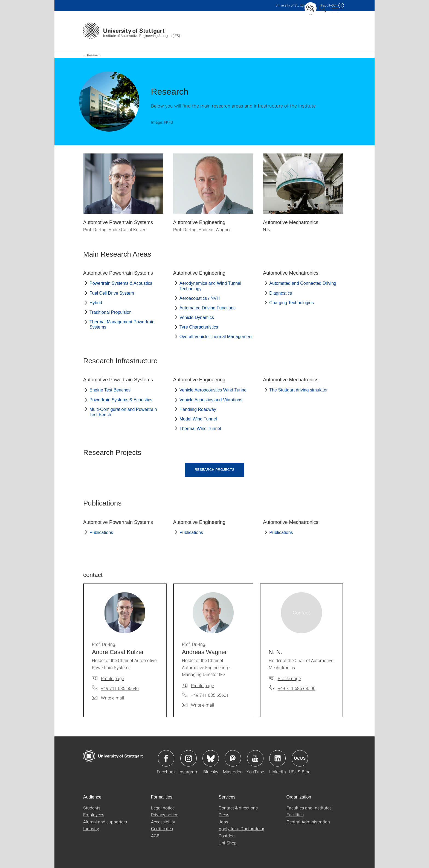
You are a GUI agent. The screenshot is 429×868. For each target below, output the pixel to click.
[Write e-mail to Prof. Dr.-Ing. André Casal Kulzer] (108, 698)
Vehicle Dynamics (197, 317)
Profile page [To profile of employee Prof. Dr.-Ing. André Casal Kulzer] (112, 678)
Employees (94, 815)
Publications (101, 532)
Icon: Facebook (166, 758)
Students (92, 808)
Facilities (295, 815)
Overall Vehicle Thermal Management (216, 337)
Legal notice (163, 808)
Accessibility (163, 822)
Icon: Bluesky (211, 758)
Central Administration (308, 822)
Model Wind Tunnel (198, 419)
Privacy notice (165, 815)
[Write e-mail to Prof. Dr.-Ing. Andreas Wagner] (198, 705)
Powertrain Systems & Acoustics (121, 283)
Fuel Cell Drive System (112, 293)
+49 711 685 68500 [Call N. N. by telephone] (297, 688)
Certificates (162, 828)
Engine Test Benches (110, 390)
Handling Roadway (198, 409)
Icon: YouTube (255, 758)
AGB (155, 836)
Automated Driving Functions (208, 308)
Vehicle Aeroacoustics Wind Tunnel (214, 390)
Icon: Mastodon (233, 758)
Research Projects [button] (214, 470)
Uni (292, 5)
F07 (328, 5)
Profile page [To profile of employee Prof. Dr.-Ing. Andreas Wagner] (202, 685)
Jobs (223, 822)
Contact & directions (238, 808)
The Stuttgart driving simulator (298, 390)
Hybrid (96, 303)
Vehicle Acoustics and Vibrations (211, 400)
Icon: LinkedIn (277, 758)
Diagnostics (281, 293)
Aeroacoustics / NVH (200, 298)
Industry (91, 828)
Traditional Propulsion (111, 312)
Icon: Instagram (189, 758)
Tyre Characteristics (199, 327)
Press (224, 815)
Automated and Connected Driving (303, 283)
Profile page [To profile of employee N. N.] (289, 678)
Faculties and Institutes (309, 808)
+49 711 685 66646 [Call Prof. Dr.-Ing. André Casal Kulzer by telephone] (120, 688)
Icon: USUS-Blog (300, 758)
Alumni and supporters (105, 822)
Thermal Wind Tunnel (200, 429)
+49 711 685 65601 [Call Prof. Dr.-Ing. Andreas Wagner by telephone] (210, 695)
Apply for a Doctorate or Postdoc (241, 832)
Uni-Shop (228, 843)
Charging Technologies (291, 303)
